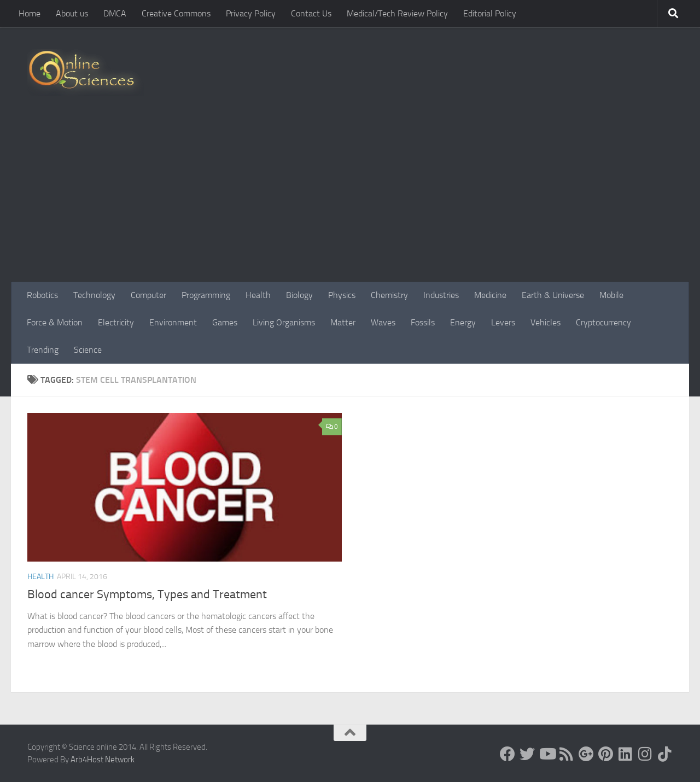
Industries (441, 295)
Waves (383, 322)
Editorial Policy (490, 13)
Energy (463, 322)
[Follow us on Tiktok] (665, 754)
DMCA (115, 13)
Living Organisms (284, 322)
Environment (173, 322)
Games (225, 322)
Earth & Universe (553, 295)
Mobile (611, 295)
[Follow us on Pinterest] (606, 754)
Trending (43, 350)
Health (258, 295)
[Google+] (586, 754)
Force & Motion (55, 322)
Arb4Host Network (103, 760)
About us (72, 13)
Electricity (116, 322)
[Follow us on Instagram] (645, 754)
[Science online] (507, 754)
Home (30, 13)
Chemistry (389, 295)
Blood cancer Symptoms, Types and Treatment (147, 594)
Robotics (42, 295)
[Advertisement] (350, 200)
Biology (299, 295)
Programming (206, 295)
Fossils (423, 322)
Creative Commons (176, 13)
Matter (343, 322)
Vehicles (546, 322)
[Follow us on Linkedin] (626, 754)
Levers (503, 322)
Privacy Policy (251, 13)
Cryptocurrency (603, 322)
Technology (94, 295)
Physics (342, 295)
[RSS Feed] (567, 754)
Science (88, 350)
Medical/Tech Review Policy (397, 13)
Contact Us (311, 13)
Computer (148, 295)
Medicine (490, 295)
